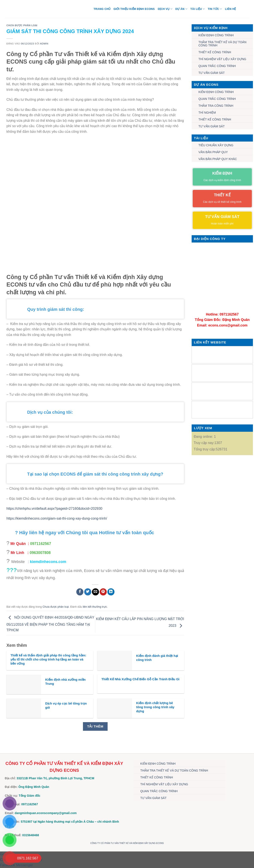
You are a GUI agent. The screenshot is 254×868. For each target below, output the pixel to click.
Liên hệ (231, 9)
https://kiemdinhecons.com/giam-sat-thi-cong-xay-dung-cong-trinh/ (57, 518)
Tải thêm (95, 726)
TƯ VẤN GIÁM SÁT (212, 73)
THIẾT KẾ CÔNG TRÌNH (215, 52)
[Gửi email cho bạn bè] (95, 592)
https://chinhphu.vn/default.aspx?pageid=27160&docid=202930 (54, 509)
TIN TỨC (215, 9)
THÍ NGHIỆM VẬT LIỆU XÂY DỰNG (222, 59)
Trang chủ (102, 9)
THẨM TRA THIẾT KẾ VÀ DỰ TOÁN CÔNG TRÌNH (222, 44)
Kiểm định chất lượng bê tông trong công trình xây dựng (155, 707)
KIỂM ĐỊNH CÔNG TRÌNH (216, 35)
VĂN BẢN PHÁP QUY (213, 152)
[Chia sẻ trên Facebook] (80, 592)
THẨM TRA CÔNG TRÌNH (216, 106)
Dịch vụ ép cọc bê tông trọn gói (66, 706)
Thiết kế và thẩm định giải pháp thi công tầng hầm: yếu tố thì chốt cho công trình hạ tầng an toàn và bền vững (48, 659)
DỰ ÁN (181, 9)
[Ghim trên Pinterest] (103, 592)
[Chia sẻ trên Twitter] (88, 592)
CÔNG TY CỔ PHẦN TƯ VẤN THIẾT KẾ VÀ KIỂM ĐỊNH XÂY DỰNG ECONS (127, 843)
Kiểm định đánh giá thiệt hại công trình (157, 658)
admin (44, 44)
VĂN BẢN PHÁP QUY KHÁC (218, 159)
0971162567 (41, 544)
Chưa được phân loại (22, 25)
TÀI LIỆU (198, 9)
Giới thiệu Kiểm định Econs (134, 9)
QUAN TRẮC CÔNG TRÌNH (217, 66)
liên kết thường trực (95, 607)
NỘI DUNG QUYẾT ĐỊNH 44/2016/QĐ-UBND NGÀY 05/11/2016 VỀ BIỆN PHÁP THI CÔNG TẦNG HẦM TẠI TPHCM (50, 624)
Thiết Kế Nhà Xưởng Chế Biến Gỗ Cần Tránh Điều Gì (140, 679)
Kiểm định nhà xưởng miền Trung (65, 682)
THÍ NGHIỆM (207, 113)
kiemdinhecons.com (48, 562)
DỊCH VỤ (165, 9)
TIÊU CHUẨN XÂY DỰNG (216, 145)
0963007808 (40, 553)
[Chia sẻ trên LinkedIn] (111, 592)
